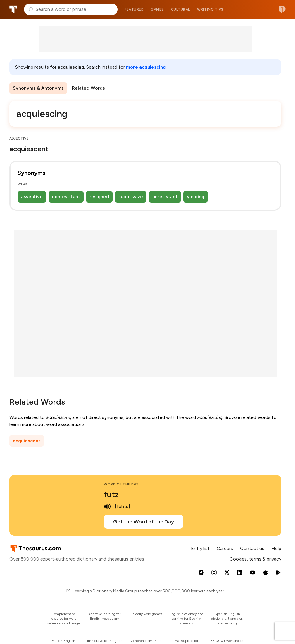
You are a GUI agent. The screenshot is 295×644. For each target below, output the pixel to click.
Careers (225, 548)
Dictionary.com (282, 9)
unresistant (165, 197)
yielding (196, 197)
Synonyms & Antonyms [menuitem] (38, 88)
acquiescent (27, 441)
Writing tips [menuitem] (210, 9)
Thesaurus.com (13, 9)
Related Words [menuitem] (88, 88)
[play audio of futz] (107, 507)
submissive (131, 197)
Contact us (252, 548)
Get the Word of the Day (144, 522)
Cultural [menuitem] (181, 9)
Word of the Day (121, 484)
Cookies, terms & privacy (255, 559)
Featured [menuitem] (134, 9)
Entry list (200, 548)
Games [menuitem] (157, 9)
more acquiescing (146, 67)
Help (276, 548)
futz (111, 494)
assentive (32, 197)
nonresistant (66, 197)
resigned (99, 197)
